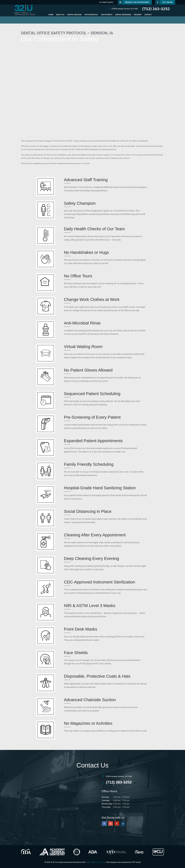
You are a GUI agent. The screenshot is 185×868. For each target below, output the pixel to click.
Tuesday (106, 800)
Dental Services (74, 14)
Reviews (138, 14)
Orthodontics (91, 14)
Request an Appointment (134, 2)
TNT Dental (136, 862)
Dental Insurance (123, 14)
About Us (60, 14)
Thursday (106, 807)
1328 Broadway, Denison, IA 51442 (117, 776)
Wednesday (107, 804)
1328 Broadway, (123, 9)
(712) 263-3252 (155, 9)
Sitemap (90, 862)
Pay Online (164, 2)
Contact (148, 14)
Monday (105, 797)
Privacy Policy (100, 862)
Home (51, 14)
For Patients (107, 14)
